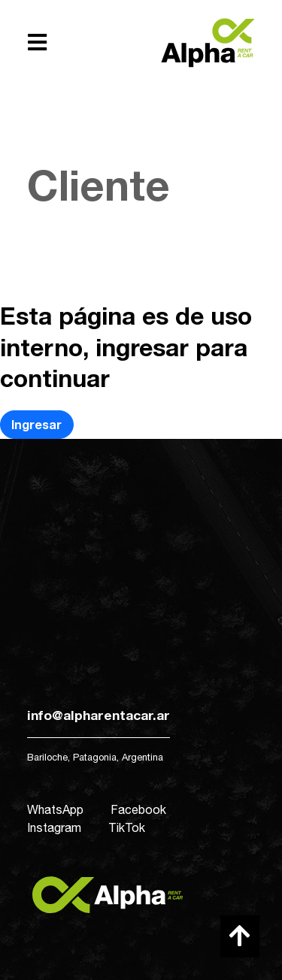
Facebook (138, 809)
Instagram (54, 827)
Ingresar (36, 424)
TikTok (127, 827)
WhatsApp (55, 809)
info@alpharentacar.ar (99, 715)
